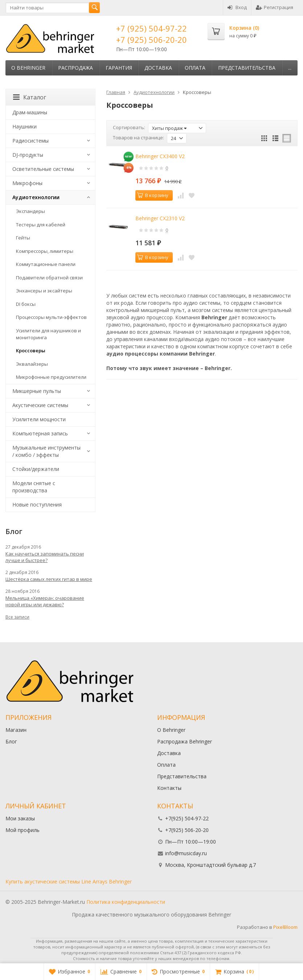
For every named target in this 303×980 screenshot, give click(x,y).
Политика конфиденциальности (126, 902)
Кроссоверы (31, 350)
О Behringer (28, 68)
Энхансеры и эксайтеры (44, 291)
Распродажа (75, 68)
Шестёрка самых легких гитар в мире (49, 579)
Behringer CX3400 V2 (160, 156)
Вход (237, 7)
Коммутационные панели (46, 264)
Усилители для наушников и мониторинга (48, 334)
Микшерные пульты (37, 391)
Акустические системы (40, 405)
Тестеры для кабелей (41, 225)
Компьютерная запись (40, 433)
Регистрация (275, 7)
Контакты (169, 788)
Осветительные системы (43, 169)
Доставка (158, 68)
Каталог (30, 97)
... (290, 68)
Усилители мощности (39, 419)
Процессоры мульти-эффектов (51, 317)
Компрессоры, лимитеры (45, 251)
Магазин (16, 730)
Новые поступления (37, 505)
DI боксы (26, 304)
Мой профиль (22, 830)
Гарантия (119, 68)
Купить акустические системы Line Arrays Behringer (69, 881)
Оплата (195, 68)
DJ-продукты (28, 155)
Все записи (17, 617)
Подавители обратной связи (49, 278)
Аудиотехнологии (36, 197)
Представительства (247, 68)
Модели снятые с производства (34, 487)
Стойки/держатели (36, 469)
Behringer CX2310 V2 (160, 218)
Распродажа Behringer (185, 741)
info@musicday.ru (186, 853)
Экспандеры (30, 211)
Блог (11, 741)
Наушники (24, 126)
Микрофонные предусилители (51, 377)
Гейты (23, 238)
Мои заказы (20, 818)
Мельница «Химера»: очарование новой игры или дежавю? (45, 601)
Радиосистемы (30, 141)
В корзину (153, 195)
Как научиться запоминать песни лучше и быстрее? (45, 557)
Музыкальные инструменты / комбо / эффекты (46, 451)
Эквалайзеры (32, 364)
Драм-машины (30, 112)
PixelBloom (285, 927)
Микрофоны (27, 183)
